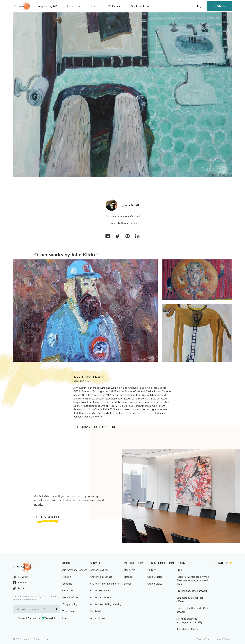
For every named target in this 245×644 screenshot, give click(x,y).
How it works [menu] (74, 6)
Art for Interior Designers (104, 584)
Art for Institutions (101, 597)
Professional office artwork (192, 591)
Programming (70, 604)
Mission (67, 577)
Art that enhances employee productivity (189, 621)
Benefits (67, 584)
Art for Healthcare (101, 591)
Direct (127, 584)
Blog (179, 570)
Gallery (152, 570)
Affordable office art (188, 629)
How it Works (70, 597)
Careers (67, 618)
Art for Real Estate (101, 577)
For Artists (96, 611)
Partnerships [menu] (115, 6)
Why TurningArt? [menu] (48, 6)
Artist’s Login (98, 618)
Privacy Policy (203, 639)
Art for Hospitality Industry (106, 604)
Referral (129, 577)
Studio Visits (155, 584)
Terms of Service (223, 639)
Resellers (130, 570)
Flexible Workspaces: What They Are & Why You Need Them (193, 580)
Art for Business (99, 570)
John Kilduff (132, 205)
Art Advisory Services (75, 570)
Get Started (219, 6)
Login (200, 6)
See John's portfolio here (95, 427)
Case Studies (155, 577)
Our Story (68, 591)
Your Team (68, 611)
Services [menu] (95, 6)
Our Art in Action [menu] (140, 6)
